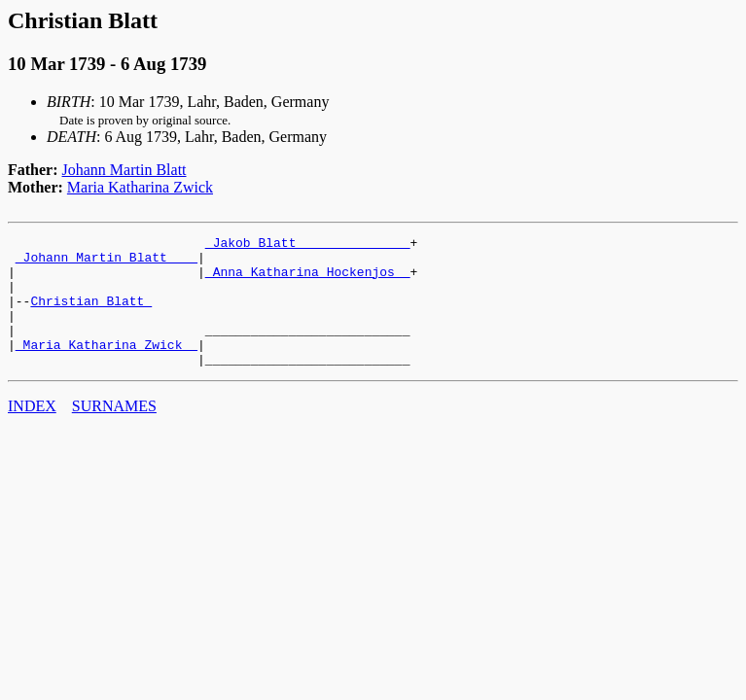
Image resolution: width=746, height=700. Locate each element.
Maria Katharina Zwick (140, 187)
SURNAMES (114, 432)
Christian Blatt (91, 315)
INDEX (32, 432)
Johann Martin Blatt (124, 170)
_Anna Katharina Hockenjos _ (308, 280)
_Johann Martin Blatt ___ (107, 262)
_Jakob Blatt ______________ (308, 245)
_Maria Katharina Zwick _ (107, 367)
